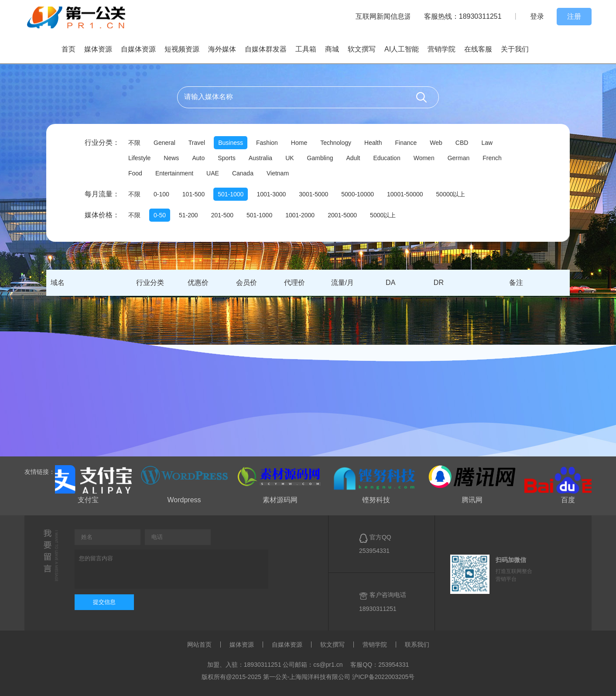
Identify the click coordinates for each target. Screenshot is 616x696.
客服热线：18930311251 (463, 16)
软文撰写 (362, 49)
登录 (537, 16)
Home (299, 143)
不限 (134, 143)
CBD (462, 143)
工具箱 (306, 49)
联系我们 (417, 645)
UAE (213, 173)
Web (436, 143)
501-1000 (231, 194)
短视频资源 (182, 49)
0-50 (160, 215)
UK (289, 158)
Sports (226, 158)
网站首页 (199, 645)
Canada (243, 173)
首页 (68, 49)
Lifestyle (139, 158)
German (459, 158)
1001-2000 (300, 215)
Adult (353, 158)
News (171, 158)
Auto (198, 158)
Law (487, 143)
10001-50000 (405, 194)
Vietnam (278, 173)
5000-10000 (358, 194)
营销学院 (441, 49)
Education (387, 158)
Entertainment (174, 173)
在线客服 (478, 49)
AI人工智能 (402, 49)
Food (135, 173)
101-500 (193, 194)
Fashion (267, 143)
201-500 (222, 215)
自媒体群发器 (266, 49)
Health (373, 143)
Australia (260, 158)
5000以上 (383, 215)
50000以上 (451, 194)
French (492, 158)
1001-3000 (271, 194)
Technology (336, 143)
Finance (406, 143)
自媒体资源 (138, 49)
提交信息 (104, 602)
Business (231, 143)
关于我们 (515, 49)
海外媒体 (222, 49)
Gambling (320, 158)
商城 (332, 49)
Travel (197, 143)
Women (424, 158)
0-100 (161, 194)
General (164, 143)
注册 (574, 16)
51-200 (188, 215)
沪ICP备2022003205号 (383, 677)
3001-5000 (313, 194)
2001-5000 (342, 215)
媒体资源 (98, 49)
